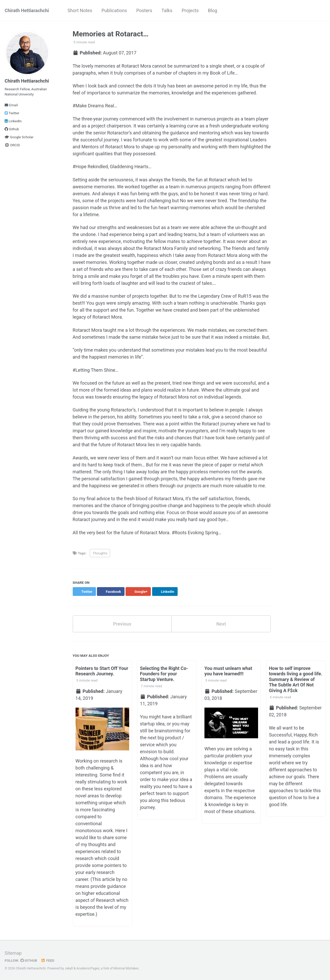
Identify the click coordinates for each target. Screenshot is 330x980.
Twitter (12, 113)
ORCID (12, 145)
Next (221, 624)
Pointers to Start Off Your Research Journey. (102, 671)
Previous (122, 624)
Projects (190, 10)
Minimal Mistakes (126, 968)
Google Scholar (19, 137)
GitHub (29, 960)
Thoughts (100, 553)
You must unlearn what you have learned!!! (228, 671)
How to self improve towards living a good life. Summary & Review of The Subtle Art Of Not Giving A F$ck (296, 679)
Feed (48, 960)
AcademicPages (88, 968)
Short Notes (80, 10)
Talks (167, 10)
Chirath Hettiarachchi (27, 10)
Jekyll (69, 968)
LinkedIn (13, 121)
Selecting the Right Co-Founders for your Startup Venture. (164, 674)
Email (11, 105)
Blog (213, 10)
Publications (114, 10)
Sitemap (13, 953)
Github (12, 129)
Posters (144, 10)
